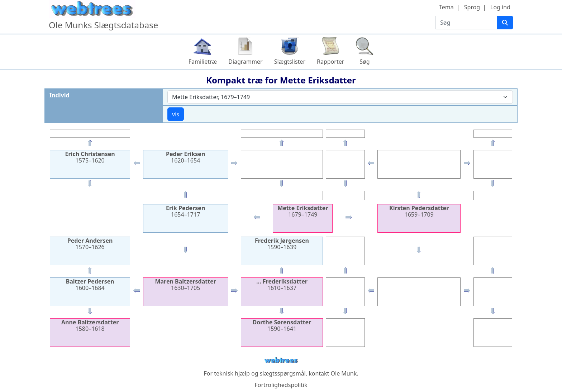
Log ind (500, 7)
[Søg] (505, 23)
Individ (59, 95)
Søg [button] (365, 62)
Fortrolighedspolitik (281, 385)
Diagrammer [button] (245, 62)
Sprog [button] (472, 7)
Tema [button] (446, 7)
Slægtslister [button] (290, 62)
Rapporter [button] (330, 62)
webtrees (281, 360)
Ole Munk (344, 373)
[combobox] (340, 97)
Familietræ (203, 62)
